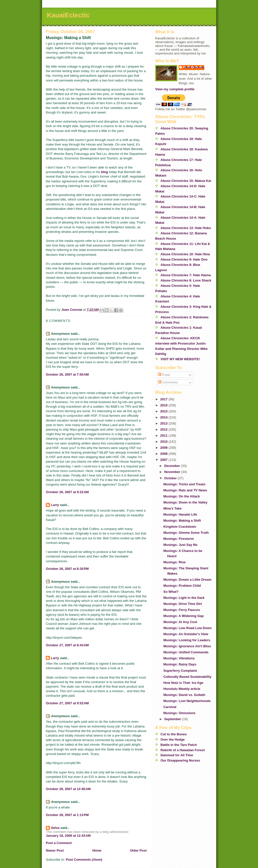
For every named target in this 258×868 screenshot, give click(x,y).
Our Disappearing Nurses (180, 760)
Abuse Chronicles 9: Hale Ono (184, 259)
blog (104, 172)
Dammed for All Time (177, 755)
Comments (168, 382)
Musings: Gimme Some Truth (186, 533)
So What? (171, 592)
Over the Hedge (173, 739)
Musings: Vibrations (179, 658)
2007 (164, 460)
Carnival (170, 707)
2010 (164, 442)
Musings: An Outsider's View (186, 634)
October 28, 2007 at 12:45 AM (68, 789)
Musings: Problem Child (182, 586)
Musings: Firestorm (179, 539)
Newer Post (55, 850)
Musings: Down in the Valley (185, 502)
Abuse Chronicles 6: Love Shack (186, 280)
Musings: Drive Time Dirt (183, 604)
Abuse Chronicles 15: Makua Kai (186, 181)
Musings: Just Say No (180, 545)
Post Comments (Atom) (84, 860)
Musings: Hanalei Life (180, 514)
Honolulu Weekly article (182, 689)
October (171, 478)
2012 (164, 429)
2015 (164, 411)
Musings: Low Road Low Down (187, 628)
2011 (164, 436)
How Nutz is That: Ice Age (183, 683)
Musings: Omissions (179, 713)
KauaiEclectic (68, 15)
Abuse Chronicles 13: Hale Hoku (186, 228)
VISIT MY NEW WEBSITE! (180, 359)
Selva (55, 828)
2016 (164, 405)
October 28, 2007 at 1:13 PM (67, 815)
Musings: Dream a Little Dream (187, 580)
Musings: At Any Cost (180, 622)
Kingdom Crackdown (180, 527)
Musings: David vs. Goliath (184, 695)
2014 (164, 417)
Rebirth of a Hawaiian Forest (183, 750)
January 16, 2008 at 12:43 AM (68, 836)
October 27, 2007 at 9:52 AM (67, 703)
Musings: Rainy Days (180, 664)
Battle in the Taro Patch (179, 745)
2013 (164, 423)
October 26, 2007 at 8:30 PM (67, 569)
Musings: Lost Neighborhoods (187, 701)
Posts (164, 375)
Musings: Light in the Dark (184, 598)
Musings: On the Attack (182, 496)
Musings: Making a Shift (182, 521)
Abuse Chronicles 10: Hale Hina (185, 254)
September (173, 719)
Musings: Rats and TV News (185, 490)
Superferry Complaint (180, 671)
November (173, 472)
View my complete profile (175, 89)
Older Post (138, 850)
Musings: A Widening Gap (183, 616)
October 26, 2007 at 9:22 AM (67, 492)
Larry (55, 505)
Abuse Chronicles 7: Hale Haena (186, 275)
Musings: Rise (174, 562)
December (173, 466)
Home (97, 850)
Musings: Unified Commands (186, 652)
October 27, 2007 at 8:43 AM (67, 645)
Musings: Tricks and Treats (184, 484)
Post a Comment (59, 843)
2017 (164, 399)
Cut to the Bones (174, 734)
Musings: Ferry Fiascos (182, 610)
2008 (164, 454)
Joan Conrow (194, 67)
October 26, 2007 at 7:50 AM (67, 374)
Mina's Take (172, 508)
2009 (164, 448)
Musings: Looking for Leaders (187, 640)
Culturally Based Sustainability (187, 677)
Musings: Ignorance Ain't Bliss (187, 646)
